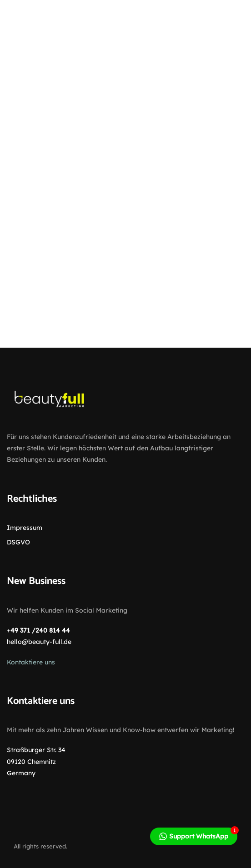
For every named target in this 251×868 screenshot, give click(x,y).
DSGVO (18, 542)
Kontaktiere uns (31, 662)
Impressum (25, 528)
